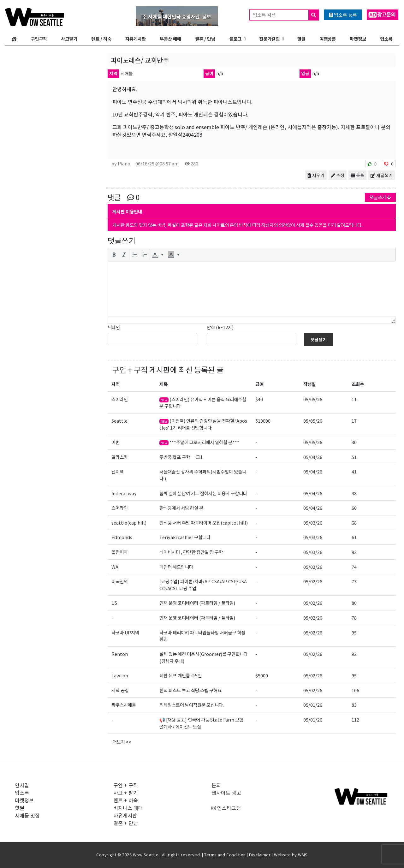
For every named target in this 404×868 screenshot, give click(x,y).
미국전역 (120, 581)
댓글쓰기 (380, 197)
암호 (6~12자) (220, 327)
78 (354, 618)
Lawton (120, 675)
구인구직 (39, 39)
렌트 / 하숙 (101, 39)
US (114, 603)
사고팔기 (69, 39)
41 (354, 471)
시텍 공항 (120, 690)
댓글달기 (319, 339)
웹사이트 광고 (226, 793)
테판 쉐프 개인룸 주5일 (181, 675)
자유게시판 (136, 39)
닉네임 (114, 327)
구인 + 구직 (130, 369)
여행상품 (328, 39)
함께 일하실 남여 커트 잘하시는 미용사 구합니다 (203, 493)
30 (354, 442)
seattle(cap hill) (129, 523)
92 (354, 654)
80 (354, 603)
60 (354, 508)
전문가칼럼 (269, 39)
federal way (124, 493)
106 (355, 690)
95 (354, 632)
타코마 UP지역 (125, 632)
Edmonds (122, 537)
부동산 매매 (170, 39)
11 (354, 399)
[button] (114, 254)
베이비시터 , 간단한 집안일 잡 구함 (191, 552)
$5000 (262, 675)
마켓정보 (358, 39)
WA (115, 567)
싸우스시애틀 (124, 705)
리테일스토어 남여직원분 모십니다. (192, 705)
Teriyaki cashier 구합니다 (185, 537)
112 (355, 719)
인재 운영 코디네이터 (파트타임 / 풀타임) (197, 603)
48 (354, 493)
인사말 (22, 785)
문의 (216, 785)
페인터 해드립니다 (176, 567)
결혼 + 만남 (126, 823)
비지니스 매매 (128, 808)
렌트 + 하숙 (126, 800)
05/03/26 (313, 523)
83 (354, 705)
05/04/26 (313, 457)
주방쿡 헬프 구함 (181, 457)
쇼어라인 (120, 399)
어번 (116, 442)
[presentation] (114, 254)
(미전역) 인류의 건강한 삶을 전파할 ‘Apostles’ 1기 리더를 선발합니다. (203, 424)
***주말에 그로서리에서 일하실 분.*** (199, 442)
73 (354, 581)
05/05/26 (313, 399)
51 (354, 457)
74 (354, 567)
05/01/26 (313, 705)
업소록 (386, 39)
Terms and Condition (225, 855)
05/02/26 (313, 567)
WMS (303, 855)
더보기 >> (122, 742)
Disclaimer (260, 855)
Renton (120, 654)
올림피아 (120, 552)
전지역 (118, 471)
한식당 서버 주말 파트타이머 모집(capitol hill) (204, 523)
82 (354, 552)
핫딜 (301, 39)
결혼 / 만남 (205, 39)
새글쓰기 (382, 175)
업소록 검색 (286, 15)
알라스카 (120, 457)
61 (354, 537)
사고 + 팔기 (126, 793)
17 (354, 421)
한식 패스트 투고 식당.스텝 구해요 (190, 690)
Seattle (119, 421)
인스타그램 (226, 808)
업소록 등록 (343, 15)
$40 (259, 399)
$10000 (263, 421)
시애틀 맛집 (27, 815)
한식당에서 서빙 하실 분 (181, 508)
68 (354, 523)
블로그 (235, 39)
